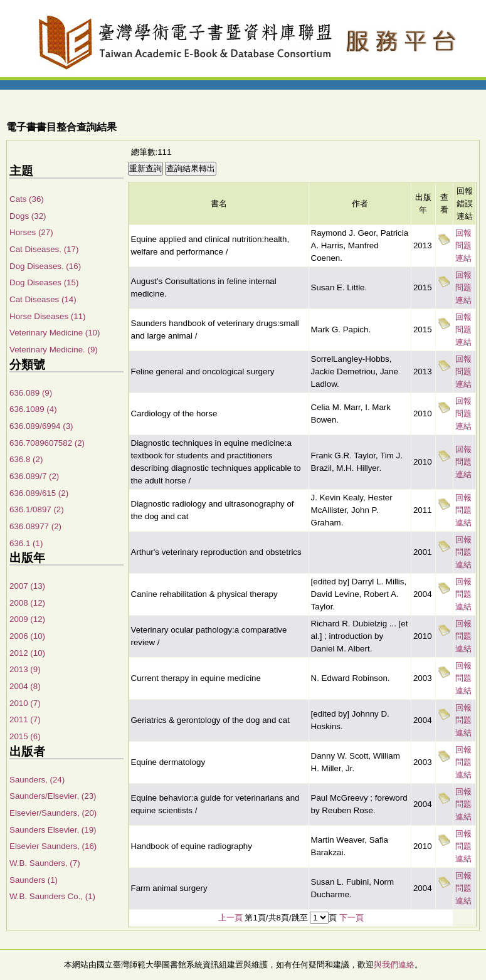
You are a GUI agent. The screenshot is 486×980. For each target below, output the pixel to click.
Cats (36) (27, 199)
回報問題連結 (463, 245)
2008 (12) (27, 603)
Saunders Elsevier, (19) (53, 830)
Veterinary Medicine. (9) (54, 350)
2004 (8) (25, 686)
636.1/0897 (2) (37, 509)
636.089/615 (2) (39, 493)
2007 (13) (27, 586)
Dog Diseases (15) (44, 282)
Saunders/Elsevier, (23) (53, 796)
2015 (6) (25, 736)
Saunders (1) (34, 880)
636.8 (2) (26, 459)
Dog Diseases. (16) (45, 266)
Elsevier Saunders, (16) (53, 846)
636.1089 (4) (33, 409)
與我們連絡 (394, 965)
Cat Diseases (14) (43, 299)
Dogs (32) (28, 216)
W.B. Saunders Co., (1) (52, 896)
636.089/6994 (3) (41, 426)
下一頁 (351, 918)
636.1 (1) (26, 543)
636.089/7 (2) (34, 476)
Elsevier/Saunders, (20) (53, 813)
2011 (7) (25, 719)
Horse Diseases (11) (47, 316)
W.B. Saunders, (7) (45, 863)
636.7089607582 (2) (47, 443)
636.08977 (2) (35, 526)
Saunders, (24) (37, 780)
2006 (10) (27, 636)
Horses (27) (31, 232)
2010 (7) (25, 703)
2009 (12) (27, 619)
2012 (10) (27, 653)
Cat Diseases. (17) (44, 249)
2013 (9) (25, 669)
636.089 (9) (31, 393)
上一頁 (230, 918)
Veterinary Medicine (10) (55, 333)
